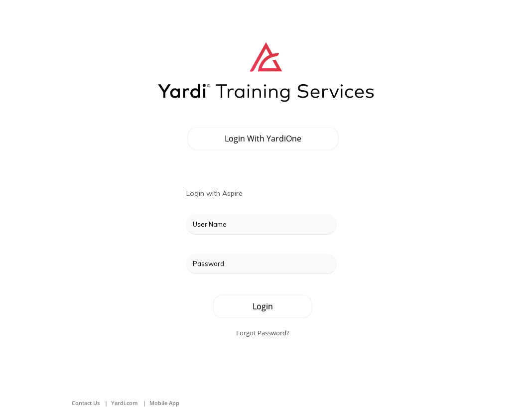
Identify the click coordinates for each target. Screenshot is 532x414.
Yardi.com (125, 403)
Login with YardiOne (263, 138)
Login (263, 306)
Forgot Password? (263, 333)
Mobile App (164, 403)
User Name (210, 224)
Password (208, 264)
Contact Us (86, 403)
